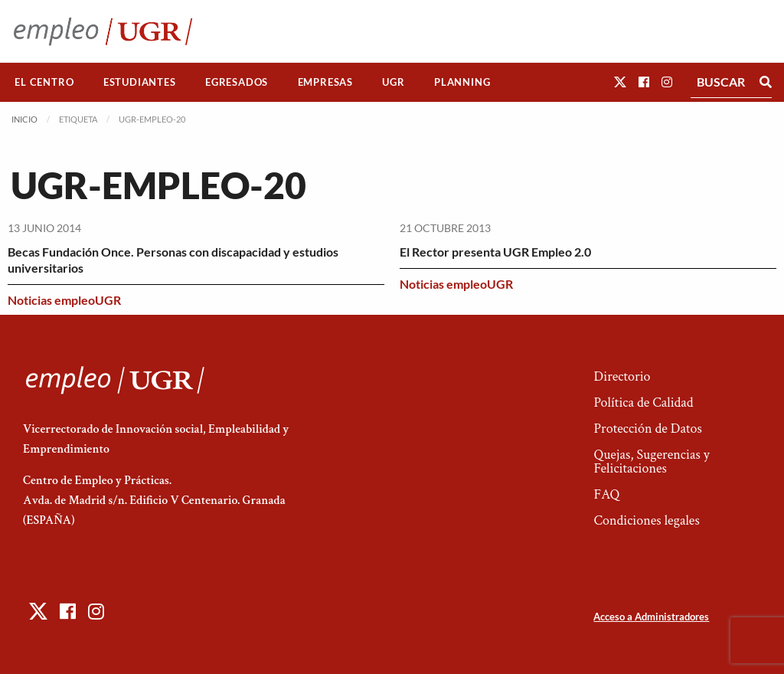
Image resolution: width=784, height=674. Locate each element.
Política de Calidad (643, 402)
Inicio (24, 119)
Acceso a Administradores (651, 617)
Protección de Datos (647, 429)
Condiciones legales (646, 520)
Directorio (622, 376)
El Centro (44, 82)
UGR (393, 82)
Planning (462, 82)
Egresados (237, 82)
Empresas (325, 82)
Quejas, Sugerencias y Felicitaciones (651, 461)
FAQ (606, 494)
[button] (620, 82)
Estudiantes (140, 82)
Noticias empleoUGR (64, 300)
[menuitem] (44, 82)
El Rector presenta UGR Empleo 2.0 (495, 252)
